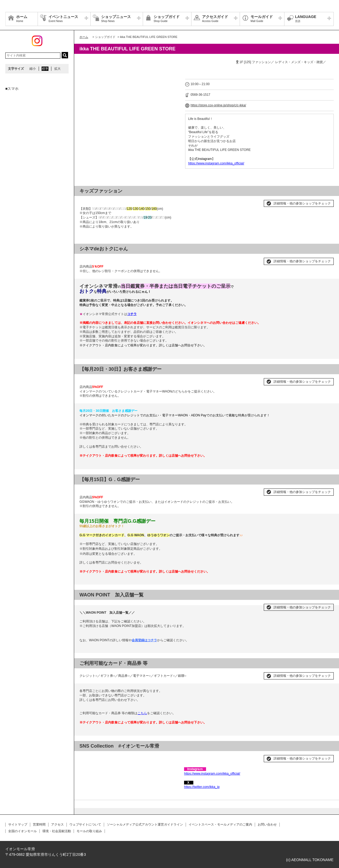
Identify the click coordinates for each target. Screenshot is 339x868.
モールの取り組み (89, 831)
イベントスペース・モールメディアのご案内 (220, 825)
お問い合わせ (267, 825)
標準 (45, 69)
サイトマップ (18, 825)
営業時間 (39, 825)
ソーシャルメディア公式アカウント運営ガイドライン (145, 825)
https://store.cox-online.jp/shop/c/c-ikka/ (218, 105)
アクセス (57, 825)
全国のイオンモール (23, 831)
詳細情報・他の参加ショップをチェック (302, 203)
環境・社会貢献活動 (57, 831)
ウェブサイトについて (85, 825)
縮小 (33, 69)
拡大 (57, 69)
